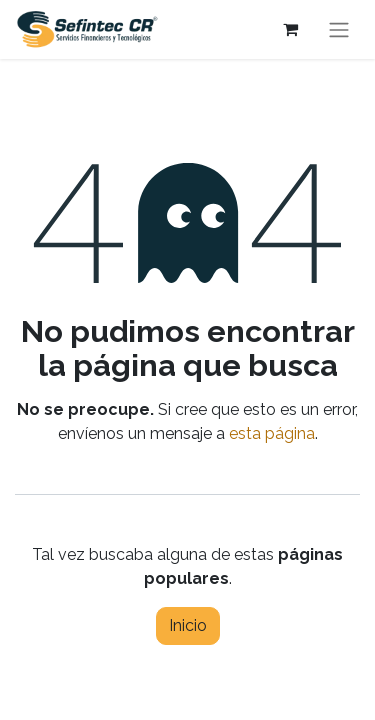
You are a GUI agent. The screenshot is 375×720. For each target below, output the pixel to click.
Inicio (188, 625)
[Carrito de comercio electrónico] (290, 29)
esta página (272, 433)
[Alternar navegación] (339, 29)
